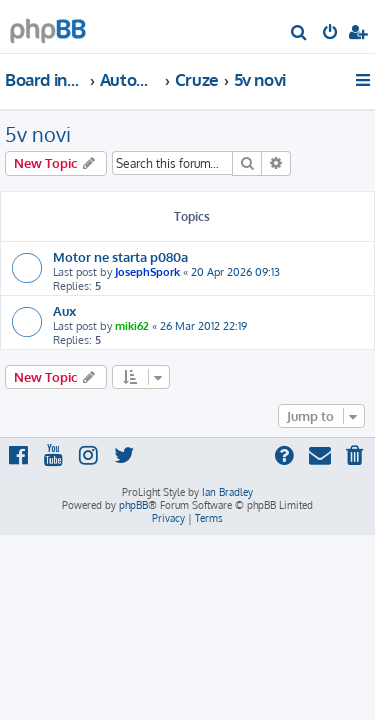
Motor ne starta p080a (120, 256)
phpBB (133, 505)
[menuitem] (299, 34)
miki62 (132, 326)
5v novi (38, 134)
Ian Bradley (227, 492)
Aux (64, 310)
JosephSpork (147, 272)
